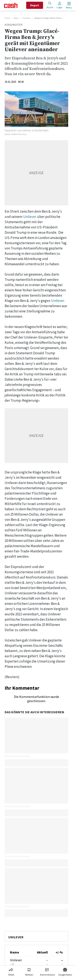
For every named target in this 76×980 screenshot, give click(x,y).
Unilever (30, 217)
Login (60, 5)
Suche (50, 5)
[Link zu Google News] (65, 971)
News (16, 18)
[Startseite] (11, 5)
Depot (35, 5)
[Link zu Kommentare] (47, 971)
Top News (26, 18)
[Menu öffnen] (69, 5)
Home (7, 18)
